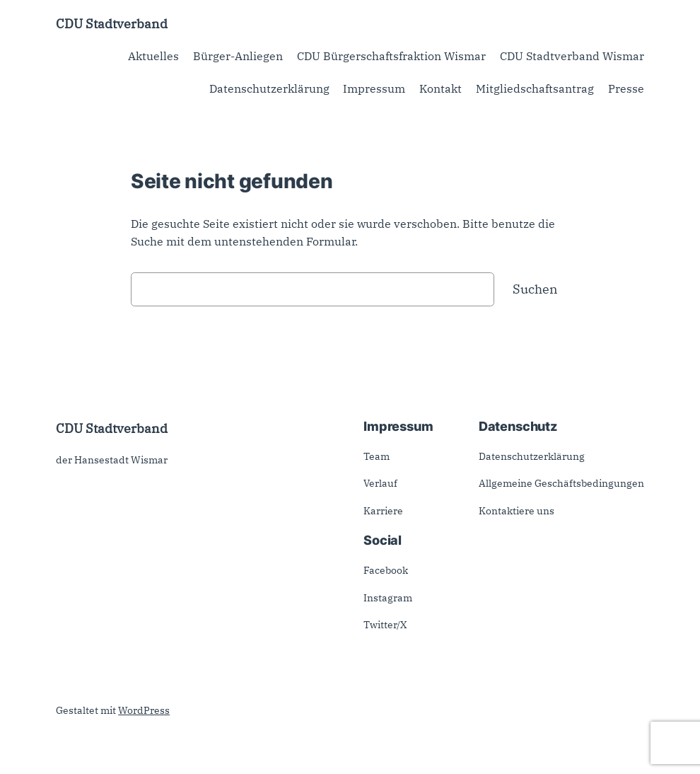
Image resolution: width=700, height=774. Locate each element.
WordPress (144, 710)
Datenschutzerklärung (269, 88)
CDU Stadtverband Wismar (572, 56)
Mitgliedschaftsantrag (535, 88)
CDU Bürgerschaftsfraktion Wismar (391, 56)
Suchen (535, 289)
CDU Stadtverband (112, 24)
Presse (626, 88)
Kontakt (441, 88)
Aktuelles (153, 56)
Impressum (374, 88)
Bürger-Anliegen (238, 56)
